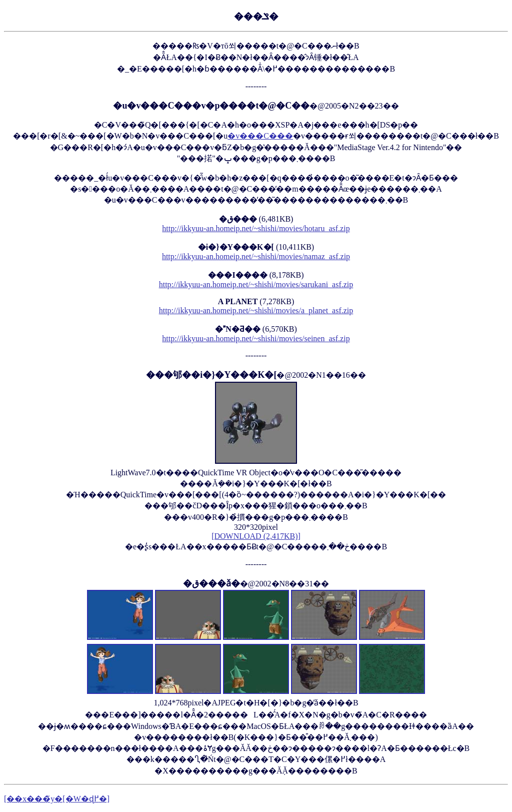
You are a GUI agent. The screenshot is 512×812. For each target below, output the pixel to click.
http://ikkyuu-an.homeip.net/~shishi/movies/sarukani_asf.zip (256, 284)
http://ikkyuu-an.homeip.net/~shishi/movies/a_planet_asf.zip (256, 310)
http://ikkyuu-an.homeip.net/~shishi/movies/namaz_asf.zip (256, 256)
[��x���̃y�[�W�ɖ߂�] (57, 799)
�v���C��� (260, 136)
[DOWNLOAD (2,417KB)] (256, 536)
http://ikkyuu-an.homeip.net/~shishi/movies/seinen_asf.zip (256, 338)
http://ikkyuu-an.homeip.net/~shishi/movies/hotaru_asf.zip (256, 228)
